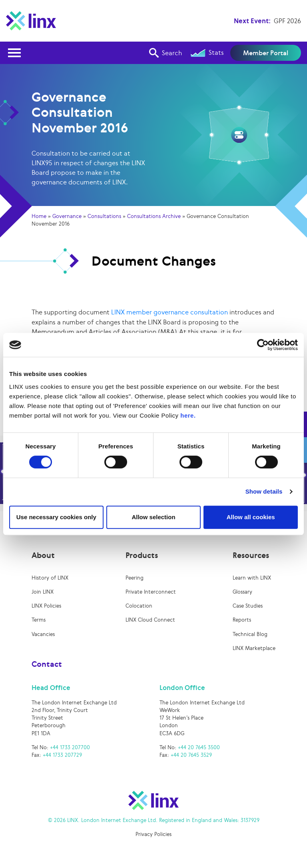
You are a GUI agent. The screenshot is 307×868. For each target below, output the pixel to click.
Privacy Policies (153, 835)
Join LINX (43, 593)
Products (142, 556)
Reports (242, 621)
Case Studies (248, 607)
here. (188, 415)
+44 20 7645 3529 (191, 756)
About (43, 556)
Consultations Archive (154, 216)
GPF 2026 (287, 21)
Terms (39, 621)
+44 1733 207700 (70, 748)
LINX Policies (46, 607)
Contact (47, 665)
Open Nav (17, 48)
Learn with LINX (252, 579)
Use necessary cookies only (56, 517)
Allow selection (153, 517)
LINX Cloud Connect (150, 621)
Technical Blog (250, 635)
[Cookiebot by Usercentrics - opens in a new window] (263, 345)
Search (165, 53)
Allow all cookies (251, 517)
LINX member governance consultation (169, 312)
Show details (264, 491)
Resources (251, 556)
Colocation (139, 607)
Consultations (104, 216)
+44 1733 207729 (62, 756)
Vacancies (43, 635)
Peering (135, 579)
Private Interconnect (151, 593)
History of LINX (50, 579)
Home (39, 216)
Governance (67, 216)
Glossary (242, 593)
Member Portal (266, 53)
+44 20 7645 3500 (199, 748)
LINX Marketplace (254, 649)
